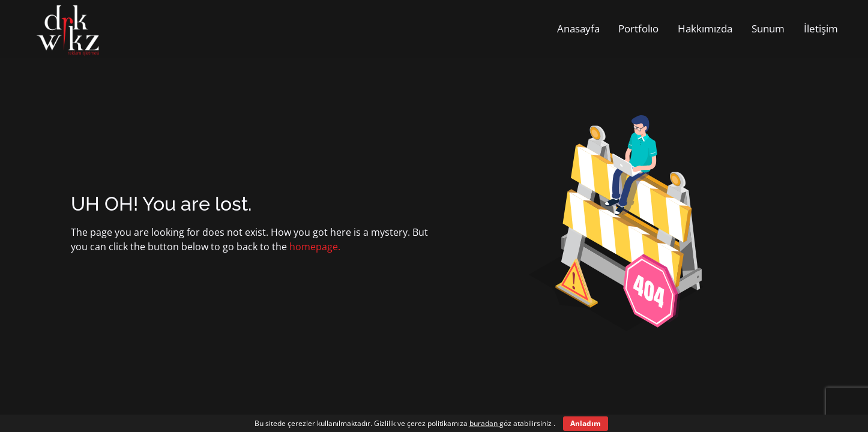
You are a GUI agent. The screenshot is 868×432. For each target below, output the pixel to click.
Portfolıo (638, 28)
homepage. (315, 247)
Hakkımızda (705, 28)
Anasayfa (578, 28)
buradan (484, 423)
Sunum (768, 28)
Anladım (586, 423)
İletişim (821, 28)
